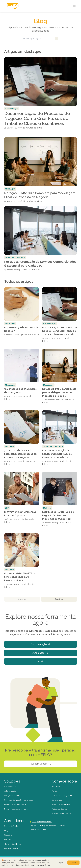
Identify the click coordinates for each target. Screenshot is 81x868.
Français (62, 826)
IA (40, 661)
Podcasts (8, 840)
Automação (40, 653)
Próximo (59, 599)
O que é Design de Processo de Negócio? (21, 329)
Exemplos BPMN (11, 849)
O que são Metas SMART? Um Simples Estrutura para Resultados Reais (20, 577)
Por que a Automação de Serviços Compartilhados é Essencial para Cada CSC (40, 264)
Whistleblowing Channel (62, 814)
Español (53, 826)
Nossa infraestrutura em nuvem (17, 809)
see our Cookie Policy (41, 865)
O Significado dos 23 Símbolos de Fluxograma (20, 391)
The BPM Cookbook (12, 844)
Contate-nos (57, 800)
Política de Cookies (59, 809)
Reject (61, 863)
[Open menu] (74, 6)
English (33, 826)
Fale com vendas (40, 764)
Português (44, 826)
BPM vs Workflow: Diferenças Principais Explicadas (20, 514)
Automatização (10, 791)
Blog (6, 831)
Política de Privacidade (61, 805)
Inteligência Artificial (12, 796)
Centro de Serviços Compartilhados (19, 800)
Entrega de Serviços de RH (15, 805)
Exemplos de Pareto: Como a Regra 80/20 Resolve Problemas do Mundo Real (58, 515)
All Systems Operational (41, 822)
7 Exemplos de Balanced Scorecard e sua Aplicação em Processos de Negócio (21, 454)
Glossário (8, 835)
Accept (73, 863)
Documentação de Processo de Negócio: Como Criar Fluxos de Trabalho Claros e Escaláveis (37, 118)
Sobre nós (56, 787)
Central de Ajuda (11, 826)
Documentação (41, 644)
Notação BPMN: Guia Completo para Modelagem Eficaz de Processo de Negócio (40, 195)
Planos (54, 791)
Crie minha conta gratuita (62, 796)
